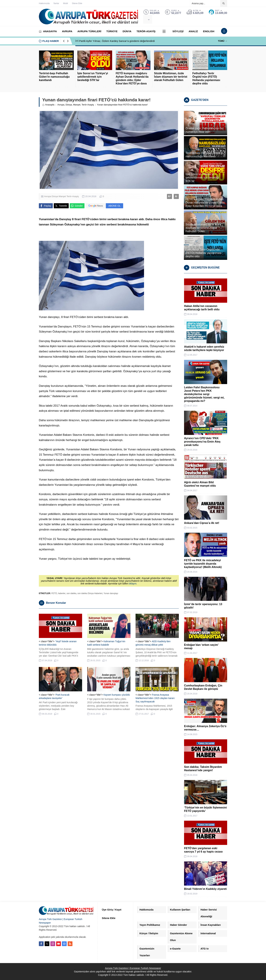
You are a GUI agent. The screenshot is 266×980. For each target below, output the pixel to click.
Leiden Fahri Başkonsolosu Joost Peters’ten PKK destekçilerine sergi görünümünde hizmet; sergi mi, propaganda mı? (204, 394)
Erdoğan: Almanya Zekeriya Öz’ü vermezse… (205, 728)
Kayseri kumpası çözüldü (117, 695)
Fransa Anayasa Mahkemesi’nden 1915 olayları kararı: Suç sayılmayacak (155, 698)
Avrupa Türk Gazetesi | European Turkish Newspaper (133, 968)
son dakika (71, 593)
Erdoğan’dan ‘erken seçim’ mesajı (201, 647)
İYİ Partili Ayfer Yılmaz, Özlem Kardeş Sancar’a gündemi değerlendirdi (115, 41)
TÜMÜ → (223, 41)
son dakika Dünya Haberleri (90, 593)
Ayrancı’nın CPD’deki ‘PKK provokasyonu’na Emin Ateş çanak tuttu (202, 442)
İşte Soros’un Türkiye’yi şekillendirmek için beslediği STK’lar (93, 77)
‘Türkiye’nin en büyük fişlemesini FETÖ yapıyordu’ (205, 809)
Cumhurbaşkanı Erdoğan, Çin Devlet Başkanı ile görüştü (203, 687)
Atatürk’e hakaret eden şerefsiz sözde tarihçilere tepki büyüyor (204, 348)
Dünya (69, 105)
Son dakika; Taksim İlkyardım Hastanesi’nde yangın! (203, 769)
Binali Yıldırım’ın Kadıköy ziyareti (205, 889)
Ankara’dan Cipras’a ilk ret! (202, 523)
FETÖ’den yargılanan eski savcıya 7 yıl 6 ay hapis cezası (203, 850)
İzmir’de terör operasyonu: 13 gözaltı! (203, 606)
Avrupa (61, 105)
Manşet (77, 105)
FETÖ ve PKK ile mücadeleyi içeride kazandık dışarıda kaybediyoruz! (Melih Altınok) (203, 564)
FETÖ (54, 593)
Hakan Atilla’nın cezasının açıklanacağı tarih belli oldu (202, 308)
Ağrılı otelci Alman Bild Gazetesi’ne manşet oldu (200, 484)
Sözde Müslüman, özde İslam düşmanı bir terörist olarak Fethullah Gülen (171, 77)
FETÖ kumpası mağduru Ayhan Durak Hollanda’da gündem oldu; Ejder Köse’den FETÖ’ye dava (132, 78)
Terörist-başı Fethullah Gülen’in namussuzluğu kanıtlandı (54, 77)
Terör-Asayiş (88, 105)
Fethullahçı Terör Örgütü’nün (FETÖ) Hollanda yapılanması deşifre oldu (206, 78)
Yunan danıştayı (111, 593)
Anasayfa (48, 105)
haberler (62, 593)
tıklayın (133, 584)
